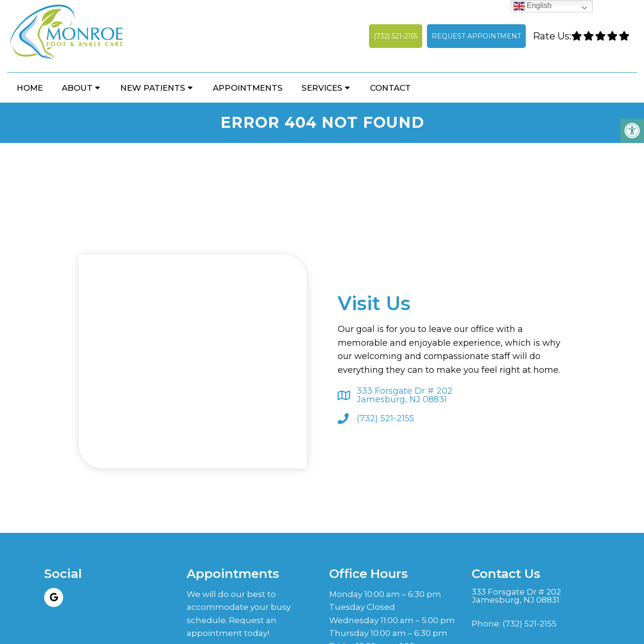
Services (322, 88)
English (533, 6)
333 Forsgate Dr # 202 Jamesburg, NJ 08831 (405, 395)
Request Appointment (476, 36)
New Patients (153, 88)
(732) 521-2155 (396, 36)
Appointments (248, 88)
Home (30, 88)
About (77, 88)
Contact (390, 88)
